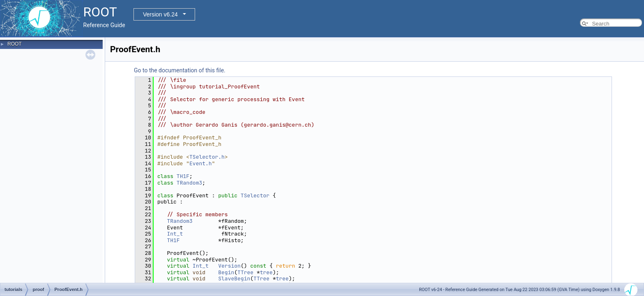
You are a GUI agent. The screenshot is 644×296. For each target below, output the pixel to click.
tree (266, 272)
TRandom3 (189, 183)
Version (229, 266)
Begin (226, 272)
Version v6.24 (160, 14)
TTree (245, 272)
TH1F (183, 176)
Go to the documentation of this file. (180, 70)
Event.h (201, 163)
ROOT (15, 44)
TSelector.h (207, 157)
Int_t (175, 234)
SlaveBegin (234, 279)
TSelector (255, 195)
